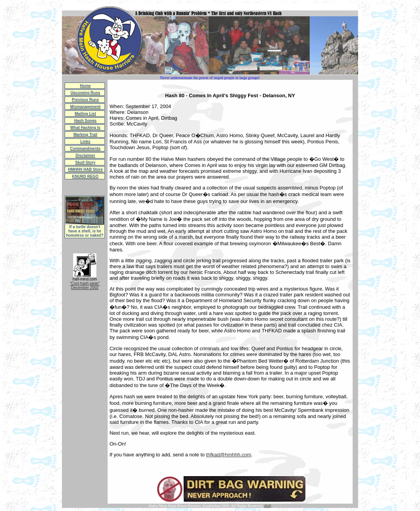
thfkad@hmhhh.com (229, 455)
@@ (267, 506)
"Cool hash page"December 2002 (85, 286)
